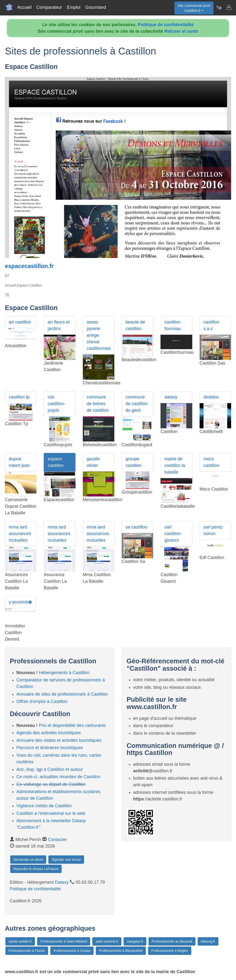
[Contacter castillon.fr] (229, 7)
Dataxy (62, 882)
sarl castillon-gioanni (173, 534)
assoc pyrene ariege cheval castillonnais (99, 335)
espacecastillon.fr (29, 266)
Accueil (24, 7)
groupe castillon (134, 462)
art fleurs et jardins (59, 325)
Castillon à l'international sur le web (51, 813)
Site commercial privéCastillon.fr (194, 8)
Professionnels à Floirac (27, 951)
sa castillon (136, 527)
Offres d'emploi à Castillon (42, 701)
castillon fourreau (173, 325)
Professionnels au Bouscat (172, 941)
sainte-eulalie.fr (20, 941)
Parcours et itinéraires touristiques (50, 748)
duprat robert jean (19, 462)
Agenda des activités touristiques (48, 733)
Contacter (57, 840)
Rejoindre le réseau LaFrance (36, 869)
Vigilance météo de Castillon (44, 806)
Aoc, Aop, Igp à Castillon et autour (50, 769)
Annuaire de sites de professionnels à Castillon (62, 694)
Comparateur (49, 7)
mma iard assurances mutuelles (20, 534)
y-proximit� (21, 602)
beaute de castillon (135, 325)
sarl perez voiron (213, 530)
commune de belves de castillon (98, 404)
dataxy (171, 397)
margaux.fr (135, 941)
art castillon (20, 322)
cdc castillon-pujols (56, 404)
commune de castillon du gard (137, 404)
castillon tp (19, 397)
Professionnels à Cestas (72, 951)
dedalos (211, 397)
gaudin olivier (93, 462)
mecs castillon (211, 462)
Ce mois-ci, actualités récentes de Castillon (58, 777)
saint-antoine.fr (107, 941)
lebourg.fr (208, 941)
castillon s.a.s (211, 325)
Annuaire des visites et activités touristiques (59, 740)
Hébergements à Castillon (64, 673)
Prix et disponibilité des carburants (72, 725)
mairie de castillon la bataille (175, 465)
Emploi (74, 7)
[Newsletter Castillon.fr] (219, 7)
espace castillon (56, 462)
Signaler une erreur (66, 860)
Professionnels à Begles (170, 951)
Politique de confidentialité (166, 25)
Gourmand (96, 7)
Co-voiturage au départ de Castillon (51, 784)
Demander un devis (28, 860)
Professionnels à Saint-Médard (64, 941)
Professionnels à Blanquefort (121, 951)
